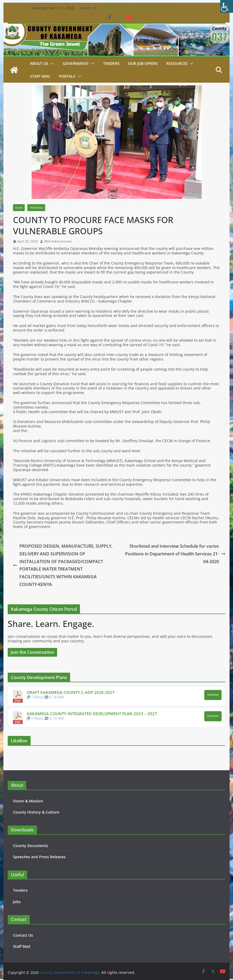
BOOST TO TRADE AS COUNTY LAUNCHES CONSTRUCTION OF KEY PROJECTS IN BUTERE (139, 11)
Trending (36, 208)
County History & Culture (36, 812)
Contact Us (23, 935)
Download (213, 695)
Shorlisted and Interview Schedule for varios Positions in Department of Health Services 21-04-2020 (175, 554)
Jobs (17, 902)
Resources (177, 63)
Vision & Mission (28, 801)
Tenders (111, 63)
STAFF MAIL (40, 76)
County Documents (31, 846)
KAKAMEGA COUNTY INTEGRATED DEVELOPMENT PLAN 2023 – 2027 (92, 714)
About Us (39, 63)
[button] (51, 64)
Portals (67, 76)
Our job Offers (143, 63)
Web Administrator (58, 241)
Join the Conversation (32, 652)
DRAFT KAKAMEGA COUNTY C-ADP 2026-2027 (71, 692)
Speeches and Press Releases (39, 857)
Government (76, 63)
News (19, 208)
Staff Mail (22, 946)
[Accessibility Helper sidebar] (227, 6)
